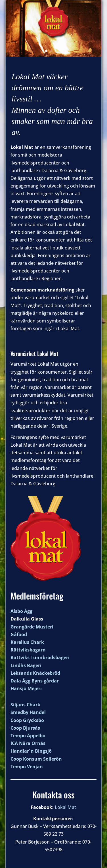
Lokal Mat (65, 807)
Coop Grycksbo (27, 720)
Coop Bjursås (25, 728)
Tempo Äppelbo (28, 736)
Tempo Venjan (27, 767)
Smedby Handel (28, 712)
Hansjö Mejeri (26, 688)
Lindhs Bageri (26, 665)
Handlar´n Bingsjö (31, 751)
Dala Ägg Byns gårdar (35, 681)
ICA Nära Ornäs (28, 743)
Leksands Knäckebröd (35, 673)
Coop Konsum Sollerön (36, 759)
